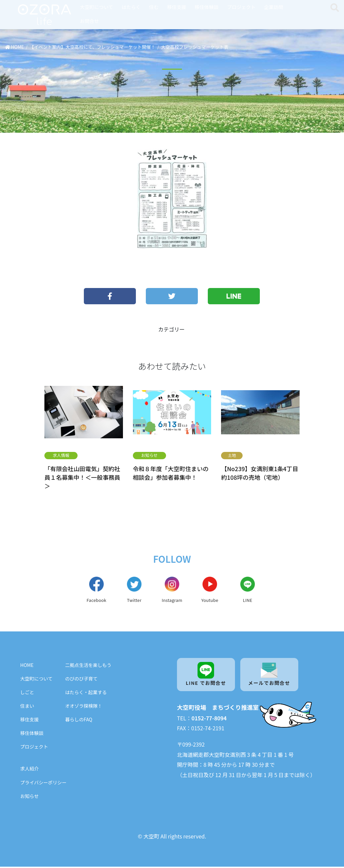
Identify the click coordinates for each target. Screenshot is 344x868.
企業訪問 (274, 7)
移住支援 (177, 7)
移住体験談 (206, 7)
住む (154, 7)
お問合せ (89, 21)
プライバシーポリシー (43, 784)
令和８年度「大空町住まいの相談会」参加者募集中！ (171, 473)
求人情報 (61, 455)
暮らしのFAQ (79, 721)
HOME (27, 666)
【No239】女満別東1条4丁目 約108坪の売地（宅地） (259, 473)
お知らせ (149, 455)
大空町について (96, 7)
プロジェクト (241, 7)
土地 (232, 455)
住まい (27, 707)
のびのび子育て (82, 680)
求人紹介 (29, 770)
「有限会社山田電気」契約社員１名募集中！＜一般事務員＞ (82, 477)
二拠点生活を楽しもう (88, 666)
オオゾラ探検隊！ (84, 707)
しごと (27, 693)
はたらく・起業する (86, 693)
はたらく (131, 7)
